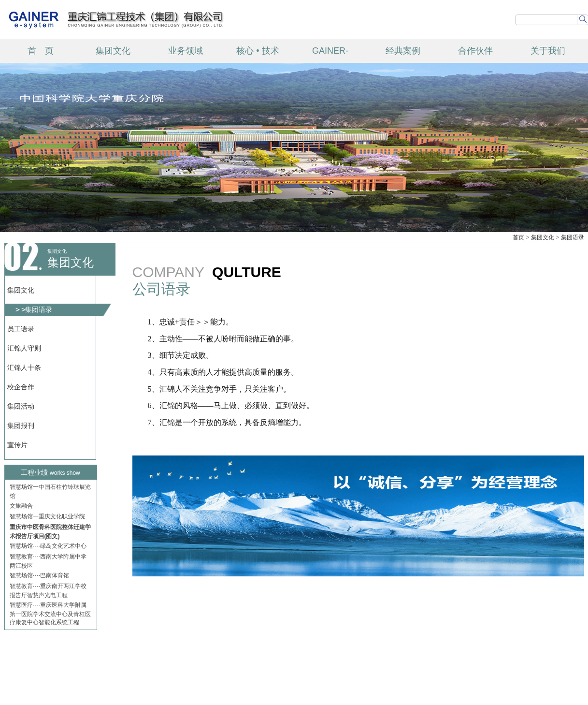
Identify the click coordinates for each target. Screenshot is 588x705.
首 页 (41, 51)
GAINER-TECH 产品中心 (330, 54)
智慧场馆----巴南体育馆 (40, 577)
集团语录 (573, 237)
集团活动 (21, 406)
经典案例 (403, 51)
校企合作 (21, 387)
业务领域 (186, 51)
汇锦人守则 (24, 348)
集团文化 (113, 51)
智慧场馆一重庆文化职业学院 (47, 518)
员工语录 (21, 329)
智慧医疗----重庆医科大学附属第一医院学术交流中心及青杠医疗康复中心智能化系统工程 (50, 615)
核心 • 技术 (258, 51)
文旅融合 (21, 507)
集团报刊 (21, 426)
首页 (518, 237)
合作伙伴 (475, 51)
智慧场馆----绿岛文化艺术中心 (48, 547)
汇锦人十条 (24, 367)
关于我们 (548, 51)
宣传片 (17, 445)
